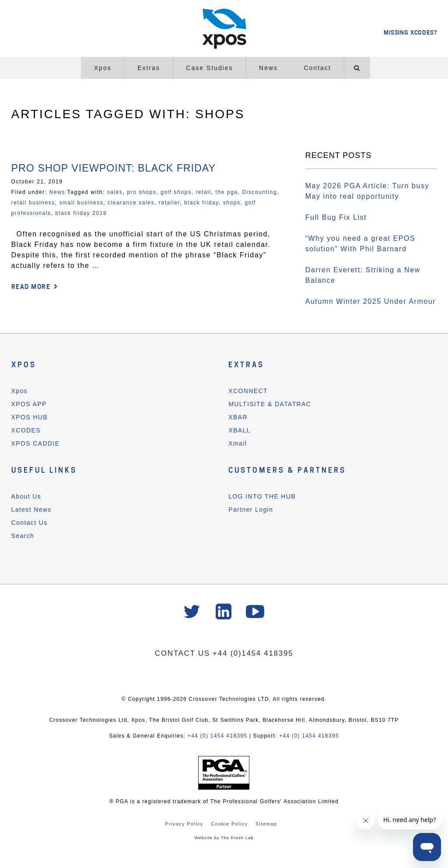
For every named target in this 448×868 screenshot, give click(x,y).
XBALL (239, 430)
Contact (318, 68)
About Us (26, 496)
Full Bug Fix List (336, 217)
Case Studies (209, 68)
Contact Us (30, 523)
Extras (149, 68)
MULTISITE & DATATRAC (270, 404)
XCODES (26, 430)
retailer (170, 203)
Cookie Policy (229, 824)
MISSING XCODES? (410, 32)
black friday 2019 (81, 213)
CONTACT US (183, 654)
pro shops (142, 192)
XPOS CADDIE (36, 443)
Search (23, 536)
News (268, 68)
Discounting (259, 192)
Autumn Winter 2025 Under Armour (371, 301)
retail (203, 192)
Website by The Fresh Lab (224, 838)
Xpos (103, 68)
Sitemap (266, 824)
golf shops (176, 192)
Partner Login (251, 510)
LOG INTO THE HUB (262, 496)
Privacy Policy (184, 824)
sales (115, 192)
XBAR (238, 417)
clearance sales (131, 203)
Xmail (238, 443)
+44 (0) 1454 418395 (218, 736)
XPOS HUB (30, 417)
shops (232, 203)
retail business (33, 203)
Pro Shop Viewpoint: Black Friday (117, 168)
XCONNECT (248, 391)
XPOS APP (29, 404)
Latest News (31, 510)
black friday (201, 203)
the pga (227, 192)
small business (82, 203)
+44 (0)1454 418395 (254, 654)
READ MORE (31, 286)
